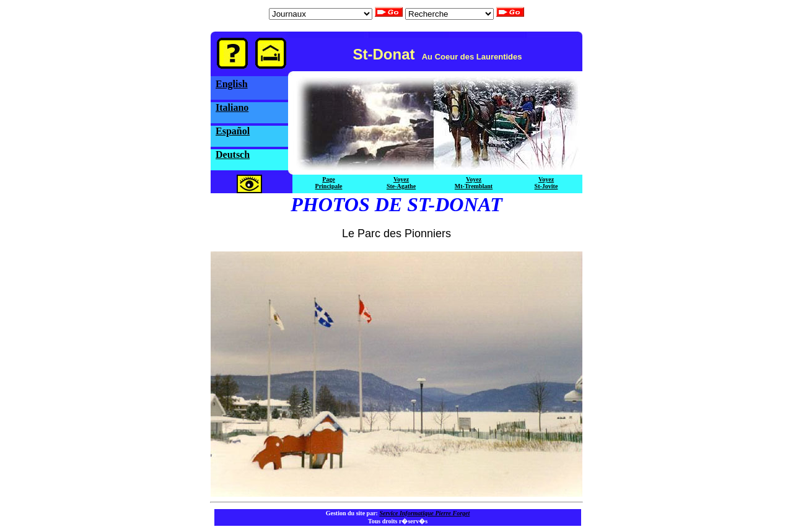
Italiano (232, 107)
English (232, 84)
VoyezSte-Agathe (401, 183)
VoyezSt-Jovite (546, 183)
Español (233, 131)
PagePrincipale (329, 183)
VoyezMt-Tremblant (474, 183)
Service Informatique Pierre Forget (424, 513)
